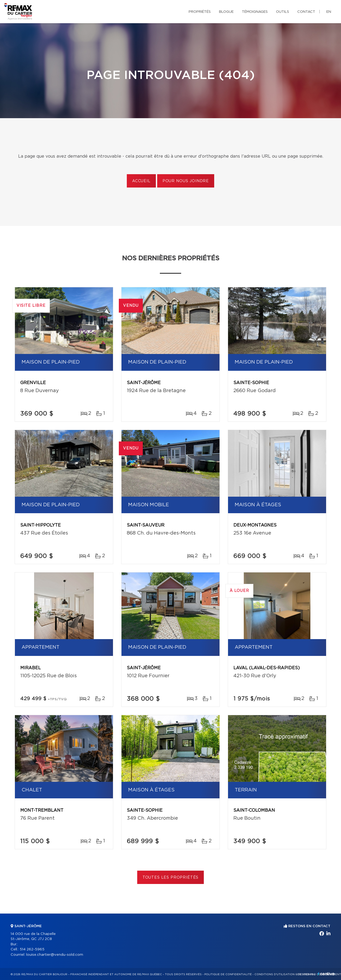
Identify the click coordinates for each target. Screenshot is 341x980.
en (329, 12)
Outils (283, 12)
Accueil (141, 181)
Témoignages (255, 12)
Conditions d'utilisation (275, 974)
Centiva (326, 974)
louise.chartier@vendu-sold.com (55, 955)
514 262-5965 (32, 949)
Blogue (226, 12)
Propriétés (200, 12)
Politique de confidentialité (228, 974)
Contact (306, 12)
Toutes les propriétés (171, 878)
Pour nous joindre (186, 181)
